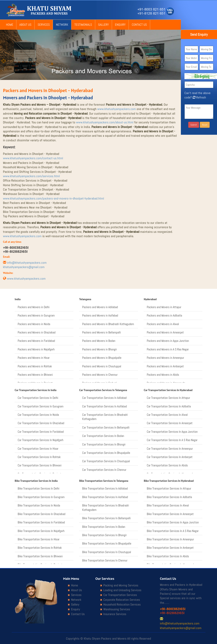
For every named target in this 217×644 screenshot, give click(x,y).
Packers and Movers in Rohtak (35, 366)
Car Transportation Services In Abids (167, 465)
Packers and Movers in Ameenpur (165, 358)
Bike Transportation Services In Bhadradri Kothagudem (106, 507)
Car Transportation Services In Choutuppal (106, 461)
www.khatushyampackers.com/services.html (31, 176)
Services (44, 25)
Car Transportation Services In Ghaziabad (41, 423)
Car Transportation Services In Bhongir (104, 444)
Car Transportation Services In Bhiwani (40, 465)
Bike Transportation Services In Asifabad (105, 497)
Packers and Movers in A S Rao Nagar (168, 349)
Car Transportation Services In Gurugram (41, 406)
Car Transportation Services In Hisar (38, 449)
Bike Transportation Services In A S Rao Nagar (173, 531)
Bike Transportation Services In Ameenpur (170, 539)
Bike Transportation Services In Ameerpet (170, 514)
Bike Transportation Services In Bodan (104, 527)
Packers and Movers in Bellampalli (102, 332)
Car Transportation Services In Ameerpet (170, 423)
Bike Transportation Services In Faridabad (41, 522)
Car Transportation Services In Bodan (103, 436)
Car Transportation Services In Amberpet (170, 457)
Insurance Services (115, 614)
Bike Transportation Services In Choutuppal (107, 552)
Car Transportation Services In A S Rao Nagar (172, 440)
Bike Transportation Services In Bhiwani (40, 556)
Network (62, 25)
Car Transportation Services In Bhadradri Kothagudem (105, 417)
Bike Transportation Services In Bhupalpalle (107, 543)
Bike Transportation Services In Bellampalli (106, 518)
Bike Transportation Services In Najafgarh (41, 531)
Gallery (104, 25)
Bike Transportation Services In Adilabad (105, 488)
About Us (25, 25)
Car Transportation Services (120, 595)
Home (10, 25)
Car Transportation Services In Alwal (167, 415)
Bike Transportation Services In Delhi (39, 488)
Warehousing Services (117, 609)
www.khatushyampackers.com (116, 109)
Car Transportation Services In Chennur (104, 470)
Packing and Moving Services (121, 585)
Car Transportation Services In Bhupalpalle (106, 453)
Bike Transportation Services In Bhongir (105, 535)
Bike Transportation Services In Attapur (169, 488)
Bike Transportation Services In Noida (39, 505)
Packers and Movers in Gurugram (36, 315)
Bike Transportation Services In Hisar (39, 539)
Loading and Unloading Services (122, 590)
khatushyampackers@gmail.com (24, 267)
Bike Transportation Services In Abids (168, 556)
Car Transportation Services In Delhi (38, 398)
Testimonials (83, 25)
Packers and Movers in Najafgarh (36, 349)
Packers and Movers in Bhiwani (35, 375)
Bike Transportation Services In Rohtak (40, 548)
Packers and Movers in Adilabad (100, 307)
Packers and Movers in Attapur (164, 307)
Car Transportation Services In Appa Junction (172, 432)
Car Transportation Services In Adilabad (104, 398)
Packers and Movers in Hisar (34, 358)
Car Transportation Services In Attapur (168, 398)
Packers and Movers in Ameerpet (165, 332)
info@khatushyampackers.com (27, 263)
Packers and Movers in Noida (34, 324)
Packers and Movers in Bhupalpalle (102, 358)
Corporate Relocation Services (122, 600)
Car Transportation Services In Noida (38, 415)
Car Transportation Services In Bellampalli (106, 427)
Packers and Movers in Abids (163, 375)
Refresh (199, 97)
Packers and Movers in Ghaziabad (37, 332)
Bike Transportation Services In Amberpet (170, 548)
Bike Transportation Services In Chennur (105, 560)
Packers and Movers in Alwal (163, 324)
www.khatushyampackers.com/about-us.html (105, 122)
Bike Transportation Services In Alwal (168, 505)
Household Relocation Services (122, 605)
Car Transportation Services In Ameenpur (170, 449)
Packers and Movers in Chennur (100, 375)
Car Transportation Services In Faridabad (41, 432)
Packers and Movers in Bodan (99, 341)
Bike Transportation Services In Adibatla (169, 497)
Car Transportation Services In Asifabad (105, 406)
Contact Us (139, 25)
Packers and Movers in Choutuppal (102, 366)
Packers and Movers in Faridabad (36, 341)
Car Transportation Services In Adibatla (169, 406)
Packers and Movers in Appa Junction (168, 341)
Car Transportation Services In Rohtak (39, 457)
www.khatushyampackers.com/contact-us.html (33, 158)
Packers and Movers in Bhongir (100, 349)
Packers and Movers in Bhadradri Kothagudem (108, 324)
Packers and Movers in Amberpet (165, 366)
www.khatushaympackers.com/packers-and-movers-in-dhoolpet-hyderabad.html (54, 198)
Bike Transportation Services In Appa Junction (173, 522)
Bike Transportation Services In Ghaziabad (42, 514)
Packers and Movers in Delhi (34, 307)
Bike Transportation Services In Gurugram (41, 497)
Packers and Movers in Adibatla (164, 315)
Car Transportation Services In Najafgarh (41, 440)
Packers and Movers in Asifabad (100, 315)
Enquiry (120, 25)
